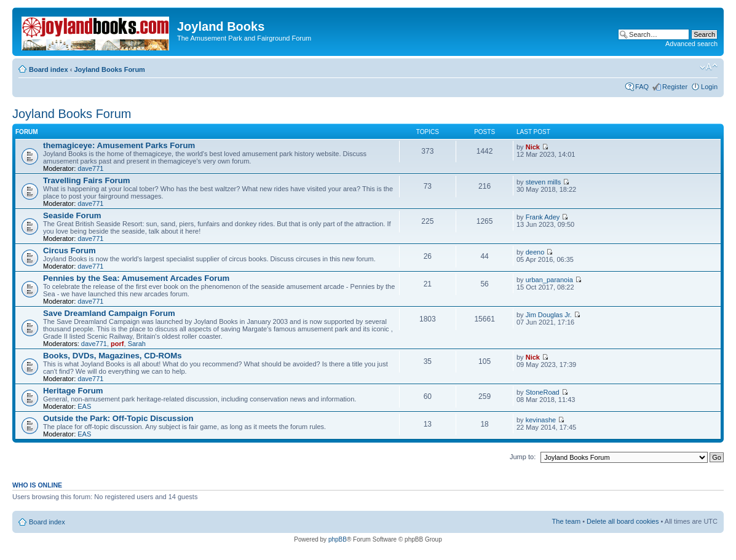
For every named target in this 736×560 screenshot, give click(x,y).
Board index (49, 69)
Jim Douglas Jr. (549, 315)
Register (675, 87)
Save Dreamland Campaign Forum (109, 313)
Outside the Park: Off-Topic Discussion (118, 418)
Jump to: (523, 457)
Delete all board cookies (623, 521)
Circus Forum (69, 250)
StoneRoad (543, 392)
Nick (533, 147)
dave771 (90, 168)
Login (709, 87)
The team (566, 521)
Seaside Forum (72, 215)
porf (117, 344)
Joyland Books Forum (109, 69)
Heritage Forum (73, 391)
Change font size (709, 67)
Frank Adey (543, 217)
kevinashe (541, 420)
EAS (84, 406)
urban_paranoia (549, 280)
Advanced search (691, 44)
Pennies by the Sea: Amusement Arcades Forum (136, 278)
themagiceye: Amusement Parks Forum (119, 145)
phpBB (338, 539)
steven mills (543, 182)
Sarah (137, 344)
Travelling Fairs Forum (86, 180)
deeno (535, 252)
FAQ (642, 87)
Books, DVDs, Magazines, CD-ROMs (113, 356)
